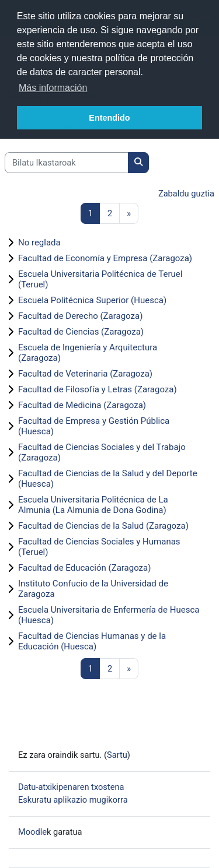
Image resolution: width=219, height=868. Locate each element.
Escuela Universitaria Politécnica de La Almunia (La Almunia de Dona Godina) (93, 505)
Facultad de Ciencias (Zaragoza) (81, 332)
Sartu (117, 755)
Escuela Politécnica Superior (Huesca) (92, 300)
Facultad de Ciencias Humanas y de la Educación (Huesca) (92, 641)
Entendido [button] (109, 118)
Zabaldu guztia (186, 194)
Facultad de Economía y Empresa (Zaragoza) (105, 258)
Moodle (32, 832)
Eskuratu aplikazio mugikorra (73, 800)
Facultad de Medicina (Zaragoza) (82, 405)
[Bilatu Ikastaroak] (67, 163)
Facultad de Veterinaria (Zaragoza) (85, 374)
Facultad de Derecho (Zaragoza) (80, 316)
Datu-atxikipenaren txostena (71, 787)
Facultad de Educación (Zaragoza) (84, 568)
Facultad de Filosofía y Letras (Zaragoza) (98, 389)
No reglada (39, 243)
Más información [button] (53, 88)
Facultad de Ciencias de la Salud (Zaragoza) (103, 526)
